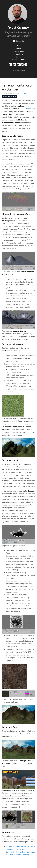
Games (18, 57)
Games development (9, 96)
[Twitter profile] (19, 66)
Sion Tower (26, 109)
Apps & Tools (19, 51)
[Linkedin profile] (15, 66)
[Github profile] (11, 66)
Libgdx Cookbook (19, 60)
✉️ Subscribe (18, 41)
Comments (25, 93)
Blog (18, 46)
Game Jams (19, 54)
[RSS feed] (22, 66)
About (19, 48)
